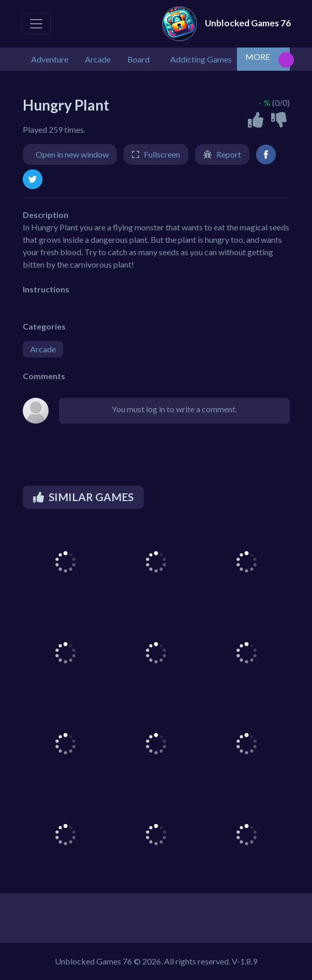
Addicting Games (201, 59)
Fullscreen (162, 154)
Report (229, 154)
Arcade (43, 349)
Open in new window (72, 154)
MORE (258, 57)
